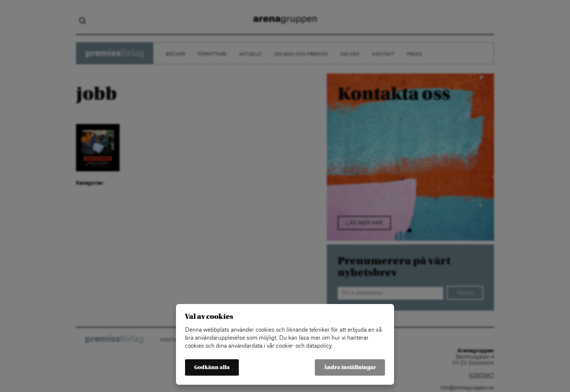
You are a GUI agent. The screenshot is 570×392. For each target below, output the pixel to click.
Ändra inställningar (350, 367)
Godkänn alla (212, 367)
